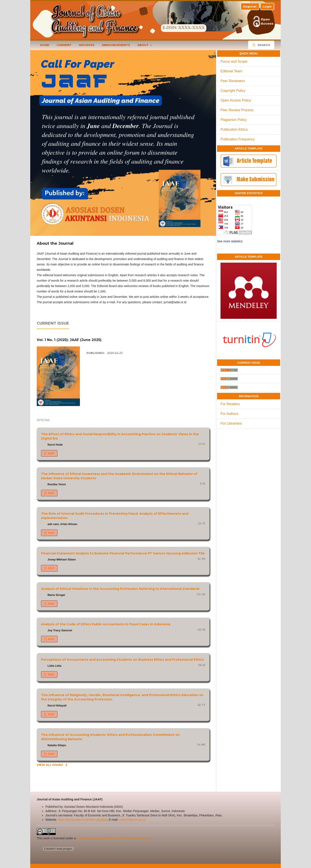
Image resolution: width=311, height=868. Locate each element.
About (143, 45)
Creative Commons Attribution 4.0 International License (113, 838)
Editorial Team (231, 71)
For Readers (230, 404)
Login (267, 6)
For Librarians (231, 423)
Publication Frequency (238, 139)
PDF (51, 453)
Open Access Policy (236, 100)
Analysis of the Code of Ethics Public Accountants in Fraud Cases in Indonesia (106, 624)
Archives (87, 45)
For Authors (229, 414)
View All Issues (50, 765)
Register (250, 6)
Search (263, 45)
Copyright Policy (233, 91)
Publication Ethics (234, 129)
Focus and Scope (234, 61)
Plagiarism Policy (234, 120)
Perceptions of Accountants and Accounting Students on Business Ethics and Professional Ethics (122, 660)
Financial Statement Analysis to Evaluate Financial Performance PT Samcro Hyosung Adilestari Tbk (123, 553)
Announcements (116, 45)
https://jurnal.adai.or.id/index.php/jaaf (83, 820)
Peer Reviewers (233, 81)
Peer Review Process (237, 110)
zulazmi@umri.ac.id (132, 820)
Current (64, 45)
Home (45, 45)
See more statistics (230, 241)
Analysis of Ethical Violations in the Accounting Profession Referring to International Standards (120, 589)
